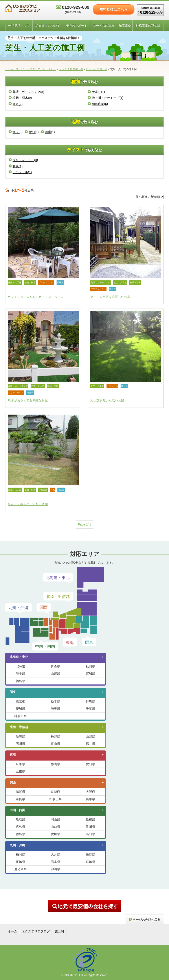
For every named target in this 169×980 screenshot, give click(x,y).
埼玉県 (55, 709)
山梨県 (90, 736)
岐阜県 (20, 764)
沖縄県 (55, 869)
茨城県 (20, 709)
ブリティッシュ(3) (23, 160)
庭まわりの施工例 (97, 69)
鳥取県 (20, 820)
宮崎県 (90, 862)
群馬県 (90, 701)
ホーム (13, 931)
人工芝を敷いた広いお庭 (107, 400)
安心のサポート (77, 26)
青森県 (55, 666)
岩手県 (20, 674)
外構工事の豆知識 (148, 26)
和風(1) (16, 166)
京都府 (55, 792)
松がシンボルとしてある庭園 (28, 504)
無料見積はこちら (114, 10)
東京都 (20, 701)
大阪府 (90, 792)
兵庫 (46, 132)
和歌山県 (55, 799)
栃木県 (55, 701)
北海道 (20, 666)
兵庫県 (90, 799)
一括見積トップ (19, 26)
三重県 (20, 771)
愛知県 (90, 764)
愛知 (30, 132)
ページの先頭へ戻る (145, 919)
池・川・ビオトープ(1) (106, 98)
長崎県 (20, 862)
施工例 (59, 931)
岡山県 (55, 820)
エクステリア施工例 (71, 69)
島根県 (90, 820)
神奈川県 (20, 716)
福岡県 (20, 854)
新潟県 (20, 736)
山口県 (55, 827)
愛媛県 (55, 834)
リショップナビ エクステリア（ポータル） (31, 69)
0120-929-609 (73, 9)
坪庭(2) (16, 104)
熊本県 (55, 862)
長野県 (55, 736)
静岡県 (55, 764)
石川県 (20, 744)
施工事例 (125, 26)
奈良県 (20, 799)
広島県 (20, 827)
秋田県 (90, 666)
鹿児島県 (20, 869)
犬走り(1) (96, 92)
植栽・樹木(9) (20, 98)
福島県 (20, 681)
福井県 (90, 744)
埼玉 (14, 132)
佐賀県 (90, 854)
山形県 (55, 674)
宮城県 (90, 674)
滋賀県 (20, 792)
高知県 (90, 834)
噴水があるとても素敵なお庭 (28, 400)
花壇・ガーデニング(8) (26, 92)
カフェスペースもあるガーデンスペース (35, 297)
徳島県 (20, 834)
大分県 (55, 854)
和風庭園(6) (98, 104)
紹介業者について (48, 26)
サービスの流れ (104, 26)
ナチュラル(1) (20, 172)
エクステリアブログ (36, 931)
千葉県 (90, 709)
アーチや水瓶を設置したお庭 (110, 297)
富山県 (55, 744)
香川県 (90, 827)
